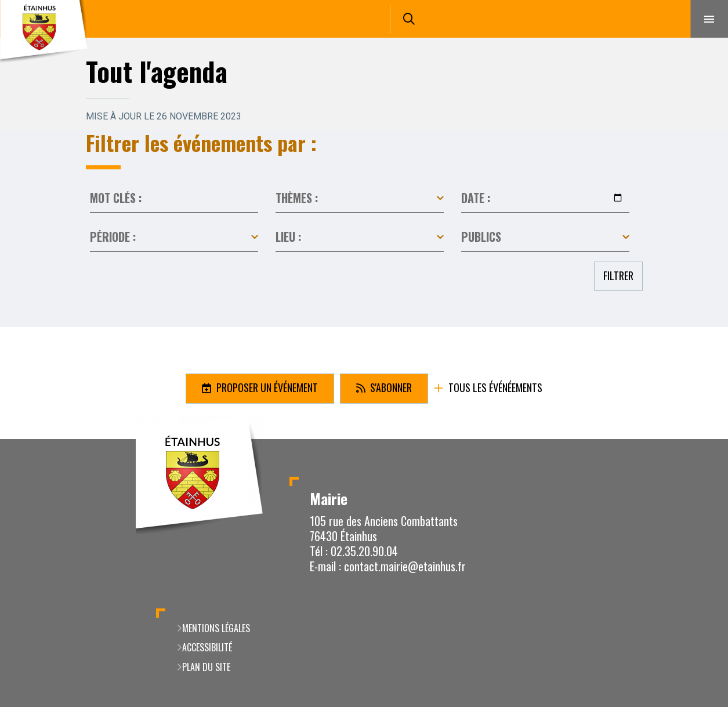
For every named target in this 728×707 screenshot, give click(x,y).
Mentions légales (216, 628)
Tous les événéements (494, 388)
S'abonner (390, 387)
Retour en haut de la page (699, 439)
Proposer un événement (266, 387)
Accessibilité (207, 647)
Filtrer (618, 275)
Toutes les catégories (360, 198)
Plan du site (206, 667)
